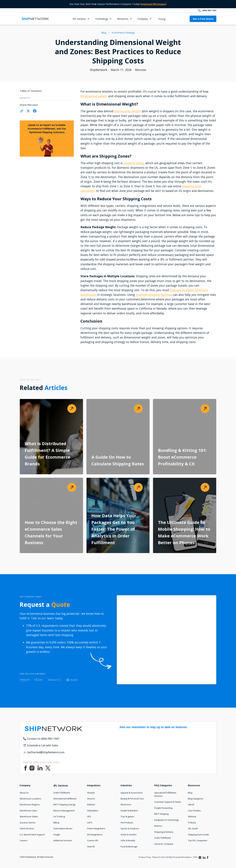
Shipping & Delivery (164, 832)
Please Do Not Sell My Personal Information (172, 857)
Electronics (126, 804)
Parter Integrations (96, 828)
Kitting (56, 823)
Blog (190, 793)
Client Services (27, 828)
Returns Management (64, 811)
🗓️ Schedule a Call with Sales (41, 745)
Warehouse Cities (28, 811)
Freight (57, 835)
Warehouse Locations (30, 799)
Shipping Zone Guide (198, 835)
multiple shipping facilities (154, 295)
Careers (24, 840)
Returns (158, 826)
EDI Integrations (95, 835)
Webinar (192, 816)
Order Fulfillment (62, 793)
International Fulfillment (65, 799)
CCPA (195, 857)
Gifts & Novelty (128, 840)
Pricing (162, 19)
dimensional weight (94, 96)
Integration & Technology (166, 820)
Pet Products (127, 823)
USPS (90, 823)
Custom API (93, 840)
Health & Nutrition (129, 811)
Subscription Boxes (63, 828)
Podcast (192, 823)
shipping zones (134, 163)
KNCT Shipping (161, 814)
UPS (89, 816)
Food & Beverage (129, 846)
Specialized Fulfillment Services (165, 794)
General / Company (164, 844)
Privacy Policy (145, 857)
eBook (191, 804)
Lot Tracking (59, 816)
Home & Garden (129, 835)
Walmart (91, 804)
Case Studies (194, 811)
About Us (24, 793)
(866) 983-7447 (209, 10)
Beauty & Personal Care (132, 799)
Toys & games (127, 816)
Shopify (91, 793)
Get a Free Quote (203, 19)
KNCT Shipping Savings (64, 804)
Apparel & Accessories (132, 793)
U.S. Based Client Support (32, 835)
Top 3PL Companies (198, 840)
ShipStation (93, 811)
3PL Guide (193, 828)
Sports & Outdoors (130, 828)
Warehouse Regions (30, 804)
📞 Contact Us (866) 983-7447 (41, 739)
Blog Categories (196, 799)
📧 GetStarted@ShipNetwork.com (44, 752)
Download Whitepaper (153, 4)
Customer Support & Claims (168, 802)
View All (91, 846)
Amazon (91, 799)
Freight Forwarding (163, 808)
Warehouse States (29, 816)
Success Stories (28, 823)
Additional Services (63, 840)
